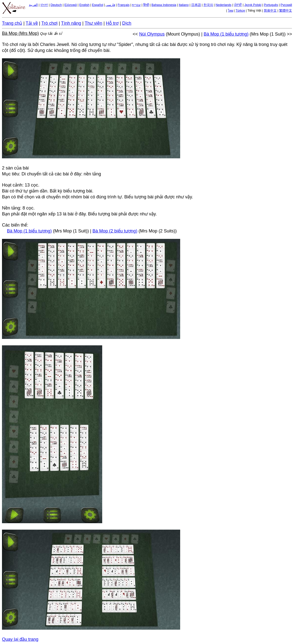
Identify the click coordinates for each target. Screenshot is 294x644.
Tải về (32, 23)
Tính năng (71, 23)
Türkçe (240, 11)
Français (123, 5)
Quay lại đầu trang (20, 639)
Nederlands (223, 5)
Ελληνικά (71, 5)
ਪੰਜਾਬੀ (238, 5)
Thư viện (93, 23)
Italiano (184, 5)
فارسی (110, 5)
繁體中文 (286, 11)
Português (271, 5)
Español (98, 5)
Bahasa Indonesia (164, 5)
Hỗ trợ (112, 23)
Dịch (127, 23)
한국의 (208, 5)
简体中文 (270, 11)
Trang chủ (12, 23)
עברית (136, 5)
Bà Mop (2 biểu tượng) (115, 231)
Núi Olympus (152, 34)
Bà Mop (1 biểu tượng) (226, 34)
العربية (33, 5)
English (85, 5)
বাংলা (44, 5)
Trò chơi (49, 23)
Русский (286, 5)
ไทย (231, 11)
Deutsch (56, 5)
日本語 (196, 5)
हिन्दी (146, 5)
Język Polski (253, 5)
